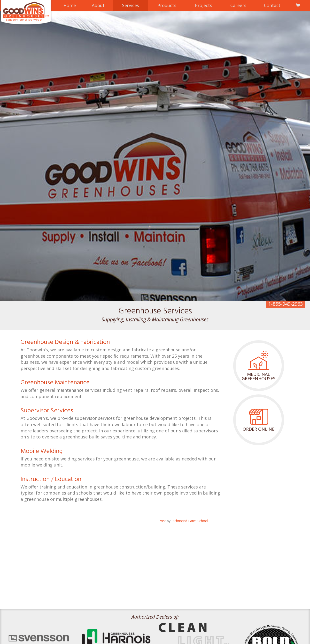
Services (131, 5)
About (98, 5)
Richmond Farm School (190, 521)
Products (167, 5)
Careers (238, 5)
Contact (272, 5)
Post (162, 521)
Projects (204, 5)
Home (70, 5)
